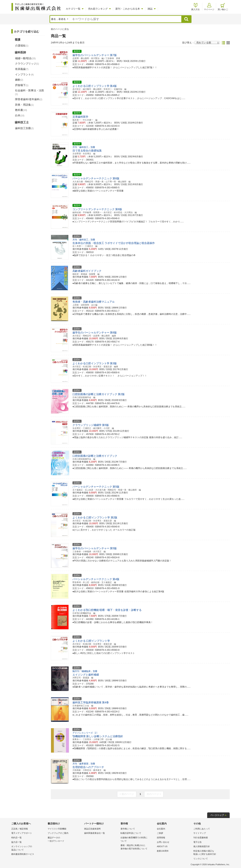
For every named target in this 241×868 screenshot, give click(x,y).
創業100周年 (163, 851)
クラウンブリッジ (27, 64)
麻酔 (19, 80)
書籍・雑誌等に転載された (138, 847)
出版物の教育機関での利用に (138, 840)
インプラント (24, 74)
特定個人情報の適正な (211, 853)
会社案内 (161, 829)
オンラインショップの (29, 848)
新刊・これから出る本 (128, 9)
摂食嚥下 (22, 85)
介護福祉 (22, 45)
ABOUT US (162, 846)
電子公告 (198, 842)
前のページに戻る (60, 29)
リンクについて (201, 859)
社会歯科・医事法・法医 (30, 92)
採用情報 (161, 838)
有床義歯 (22, 69)
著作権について (128, 829)
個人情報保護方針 (202, 846)
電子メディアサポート (22, 833)
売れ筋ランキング (98, 9)
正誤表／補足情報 (20, 829)
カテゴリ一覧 (73, 9)
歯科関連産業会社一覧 (95, 833)
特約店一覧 (16, 838)
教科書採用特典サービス (23, 854)
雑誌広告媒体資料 (92, 829)
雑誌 (150, 9)
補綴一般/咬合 (25, 58)
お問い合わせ (163, 842)
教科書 (21, 110)
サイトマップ (200, 833)
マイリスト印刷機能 (57, 829)
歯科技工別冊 (24, 128)
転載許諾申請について (131, 833)
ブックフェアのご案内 (58, 833)
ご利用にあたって (202, 829)
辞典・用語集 (24, 105)
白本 (20, 115)
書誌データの (65, 840)
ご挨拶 (160, 833)
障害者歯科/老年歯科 (29, 99)
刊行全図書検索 (201, 838)
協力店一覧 (16, 842)
